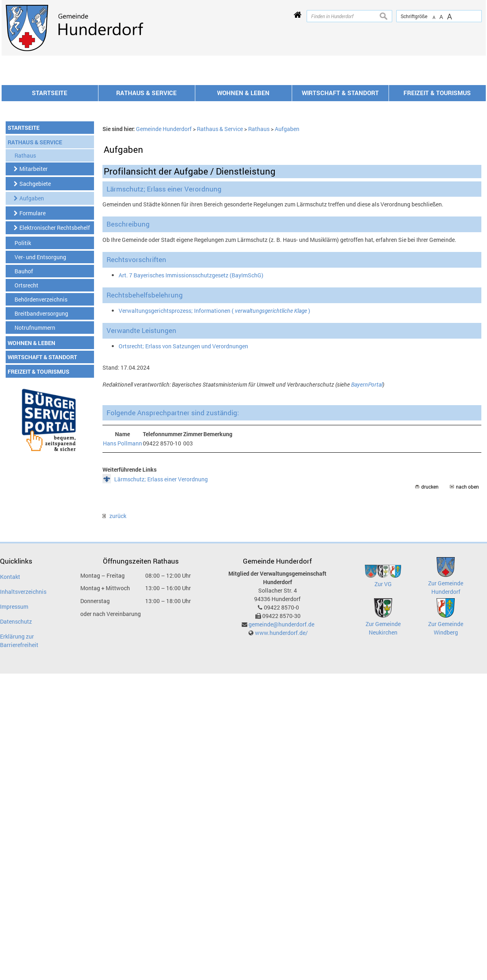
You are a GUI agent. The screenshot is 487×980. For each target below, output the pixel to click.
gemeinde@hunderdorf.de (281, 733)
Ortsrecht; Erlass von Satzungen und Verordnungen (183, 455)
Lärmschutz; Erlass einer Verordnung (161, 588)
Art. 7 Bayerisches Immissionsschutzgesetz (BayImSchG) (191, 384)
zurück (114, 625)
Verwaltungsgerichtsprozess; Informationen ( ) (214, 419)
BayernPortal (367, 493)
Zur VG (383, 693)
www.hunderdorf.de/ (281, 742)
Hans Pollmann (122, 552)
